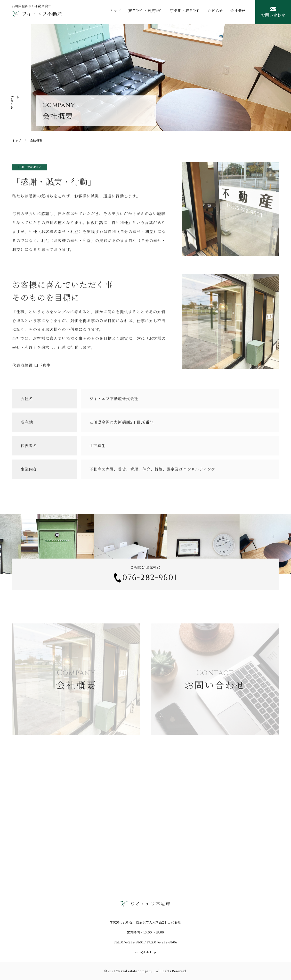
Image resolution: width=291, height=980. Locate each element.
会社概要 (238, 12)
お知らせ (215, 12)
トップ (115, 12)
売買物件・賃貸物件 (145, 12)
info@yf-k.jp (146, 952)
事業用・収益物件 (185, 12)
